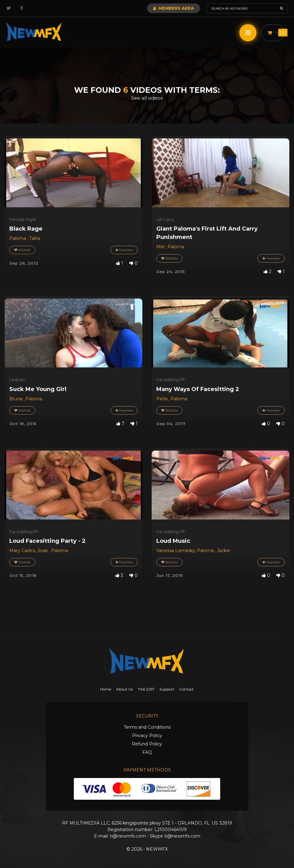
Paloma (18, 238)
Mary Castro (22, 551)
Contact (187, 689)
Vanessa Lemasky (176, 551)
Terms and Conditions (147, 727)
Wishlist (22, 250)
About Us (124, 689)
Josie (43, 551)
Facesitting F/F (171, 380)
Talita (35, 238)
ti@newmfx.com (128, 836)
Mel (161, 247)
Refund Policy (147, 744)
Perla (163, 399)
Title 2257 (146, 689)
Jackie (223, 551)
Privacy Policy (147, 735)
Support (167, 689)
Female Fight (23, 219)
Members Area (174, 8)
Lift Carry (165, 219)
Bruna (16, 399)
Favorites (124, 250)
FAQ (147, 752)
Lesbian (17, 380)
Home (106, 689)
